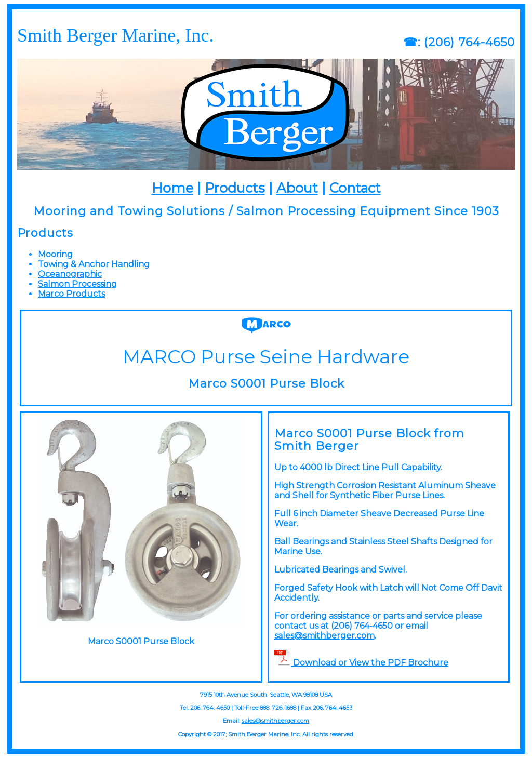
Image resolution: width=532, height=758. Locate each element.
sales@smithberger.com (324, 636)
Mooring (55, 254)
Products (235, 188)
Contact (355, 188)
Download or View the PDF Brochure (361, 663)
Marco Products (71, 294)
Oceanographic (70, 274)
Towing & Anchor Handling (94, 264)
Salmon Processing (77, 284)
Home (172, 188)
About (297, 188)
